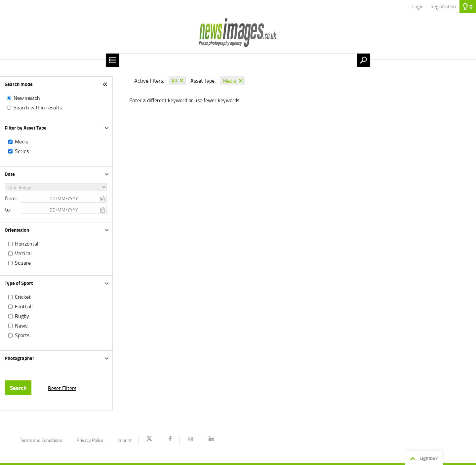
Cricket (23, 297)
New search (27, 98)
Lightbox (423, 458)
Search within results (38, 107)
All (174, 81)
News (21, 326)
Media (22, 141)
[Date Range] (56, 187)
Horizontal (27, 244)
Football (24, 306)
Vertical (23, 253)
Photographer (20, 358)
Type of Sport (19, 283)
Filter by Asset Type (26, 128)
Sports (22, 335)
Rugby (22, 316)
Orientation (17, 230)
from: (11, 198)
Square (23, 263)
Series (22, 151)
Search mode (19, 84)
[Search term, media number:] (238, 60)
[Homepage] (238, 36)
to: (8, 210)
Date (10, 174)
